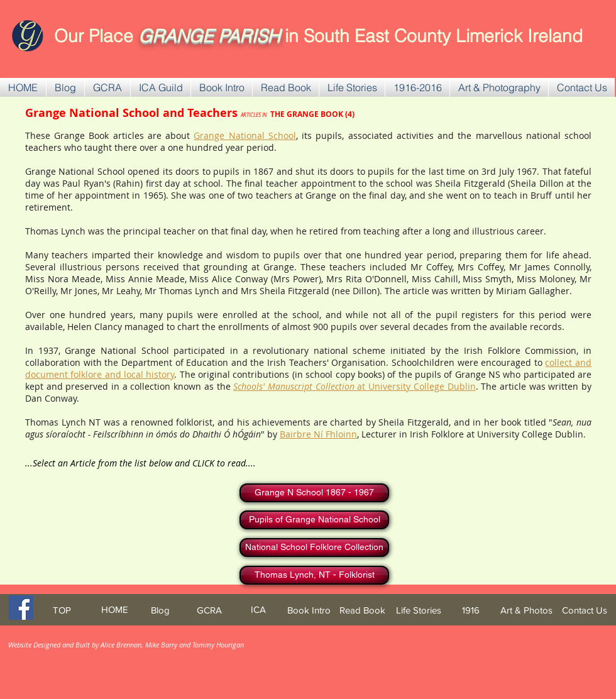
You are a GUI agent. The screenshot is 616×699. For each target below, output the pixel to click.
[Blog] (160, 610)
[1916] (471, 610)
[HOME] (114, 609)
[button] (107, 87)
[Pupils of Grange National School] (314, 520)
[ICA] (258, 609)
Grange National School (245, 135)
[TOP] (62, 610)
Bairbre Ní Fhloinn (318, 434)
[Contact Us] (585, 610)
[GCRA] (209, 610)
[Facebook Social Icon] (21, 608)
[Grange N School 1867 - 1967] (314, 493)
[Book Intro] (309, 610)
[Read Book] (362, 610)
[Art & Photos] (526, 610)
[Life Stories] (418, 610)
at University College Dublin (354, 386)
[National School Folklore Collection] (314, 548)
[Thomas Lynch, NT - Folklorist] (314, 575)
